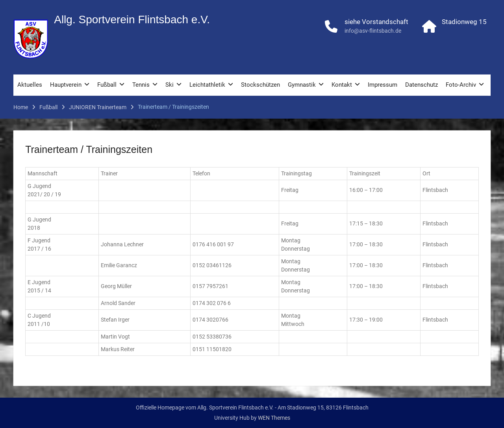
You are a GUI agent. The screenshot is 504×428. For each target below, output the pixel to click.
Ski (170, 85)
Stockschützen (260, 85)
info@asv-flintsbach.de (373, 31)
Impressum (383, 85)
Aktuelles (30, 85)
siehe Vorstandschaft (376, 22)
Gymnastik (302, 85)
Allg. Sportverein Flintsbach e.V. (132, 20)
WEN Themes (274, 418)
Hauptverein (66, 85)
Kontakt (342, 85)
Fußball (107, 85)
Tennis (141, 85)
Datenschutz (422, 85)
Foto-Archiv (461, 85)
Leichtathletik (207, 85)
